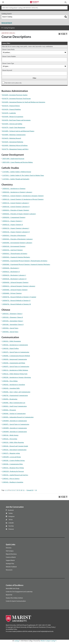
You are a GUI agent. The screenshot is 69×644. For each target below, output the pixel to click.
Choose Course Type (8, 63)
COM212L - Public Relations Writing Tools (15, 374)
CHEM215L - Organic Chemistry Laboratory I (16, 228)
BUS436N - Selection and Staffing (12, 124)
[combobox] (34, 8)
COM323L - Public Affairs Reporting (13, 442)
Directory (9, 548)
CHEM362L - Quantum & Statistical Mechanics (16, 257)
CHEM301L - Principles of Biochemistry (14, 235)
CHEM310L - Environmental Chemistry (14, 246)
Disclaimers (42, 627)
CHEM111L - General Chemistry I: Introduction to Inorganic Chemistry (23, 196)
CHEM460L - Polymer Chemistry (12, 293)
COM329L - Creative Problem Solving (13, 460)
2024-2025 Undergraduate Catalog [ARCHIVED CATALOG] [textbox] (20, 8)
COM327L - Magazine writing (11, 453)
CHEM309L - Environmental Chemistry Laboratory (17, 243)
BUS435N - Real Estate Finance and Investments (16, 120)
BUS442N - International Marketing (13, 142)
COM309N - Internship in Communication (15, 432)
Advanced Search (7, 23)
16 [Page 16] (36, 490)
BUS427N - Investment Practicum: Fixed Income (16, 99)
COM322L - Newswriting (10, 439)
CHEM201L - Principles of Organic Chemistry (16, 210)
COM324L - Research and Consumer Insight (15, 446)
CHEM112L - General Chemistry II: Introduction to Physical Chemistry (23, 199)
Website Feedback (11, 567)
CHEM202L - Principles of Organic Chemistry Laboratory (19, 214)
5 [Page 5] (12, 490)
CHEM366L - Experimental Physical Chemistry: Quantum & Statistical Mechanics (26, 264)
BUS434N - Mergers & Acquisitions (13, 117)
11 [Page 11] (24, 490)
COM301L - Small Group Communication (14, 406)
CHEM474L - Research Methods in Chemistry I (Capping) (19, 297)
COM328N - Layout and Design (12, 457)
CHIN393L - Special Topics (10, 332)
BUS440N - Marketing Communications (14, 135)
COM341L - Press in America (11, 479)
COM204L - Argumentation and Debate (14, 363)
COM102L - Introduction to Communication (15, 345)
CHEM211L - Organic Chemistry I (12, 221)
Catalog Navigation (9, 28)
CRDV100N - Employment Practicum (13, 159)
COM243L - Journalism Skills (11, 388)
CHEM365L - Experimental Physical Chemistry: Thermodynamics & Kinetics (25, 261)
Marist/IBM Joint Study (13, 588)
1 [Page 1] (5, 490)
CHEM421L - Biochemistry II (11, 272)
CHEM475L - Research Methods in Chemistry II (16, 301)
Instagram (11, 516)
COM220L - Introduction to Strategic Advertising (17, 377)
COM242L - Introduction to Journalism (14, 385)
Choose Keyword (7, 70)
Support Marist (10, 560)
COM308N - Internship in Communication (15, 428)
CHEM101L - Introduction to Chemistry (14, 189)
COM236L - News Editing (10, 381)
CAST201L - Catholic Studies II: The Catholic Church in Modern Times (23, 175)
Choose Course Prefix (8, 50)
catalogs (17, 641)
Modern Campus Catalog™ (49, 641)
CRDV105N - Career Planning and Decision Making (17, 162)
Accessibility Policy (11, 629)
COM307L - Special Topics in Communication (16, 424)
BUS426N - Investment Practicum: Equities (15, 95)
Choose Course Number (9, 56)
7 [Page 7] (16, 490)
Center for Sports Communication (16, 601)
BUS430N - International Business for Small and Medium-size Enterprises (24, 102)
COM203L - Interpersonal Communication (15, 359)
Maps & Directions (11, 554)
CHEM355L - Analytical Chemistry (13, 250)
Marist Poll (9, 595)
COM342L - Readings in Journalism (13, 482)
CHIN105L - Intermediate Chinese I (13, 321)
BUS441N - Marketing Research (12, 138)
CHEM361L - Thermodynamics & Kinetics (15, 254)
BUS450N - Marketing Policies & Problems (15, 145)
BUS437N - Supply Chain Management (14, 127)
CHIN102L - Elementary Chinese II (13, 317)
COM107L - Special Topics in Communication (16, 352)
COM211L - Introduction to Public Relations (15, 370)
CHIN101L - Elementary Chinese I (12, 314)
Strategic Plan (10, 564)
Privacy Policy (51, 627)
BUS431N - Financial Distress (11, 106)
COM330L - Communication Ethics (13, 464)
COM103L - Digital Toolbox (11, 348)
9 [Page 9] (19, 490)
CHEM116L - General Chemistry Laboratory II (16, 207)
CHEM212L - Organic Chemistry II (13, 225)
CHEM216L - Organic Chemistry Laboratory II (16, 232)
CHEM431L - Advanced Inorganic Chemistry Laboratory (19, 286)
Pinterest (11, 529)
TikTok (11, 520)
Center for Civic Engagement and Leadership (19, 592)
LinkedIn (11, 523)
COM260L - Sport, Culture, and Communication (16, 392)
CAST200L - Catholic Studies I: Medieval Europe (17, 172)
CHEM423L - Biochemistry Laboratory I (14, 275)
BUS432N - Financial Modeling (11, 109)
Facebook (11, 510)
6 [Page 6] (14, 490)
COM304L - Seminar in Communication (14, 414)
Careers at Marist (11, 557)
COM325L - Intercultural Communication (14, 450)
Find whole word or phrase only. (13, 83)
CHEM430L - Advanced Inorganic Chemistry (15, 282)
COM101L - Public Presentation (12, 341)
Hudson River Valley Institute (14, 598)
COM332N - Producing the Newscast (13, 471)
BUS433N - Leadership (9, 113)
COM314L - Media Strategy (10, 435)
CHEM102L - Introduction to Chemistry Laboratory (17, 192)
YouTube (11, 526)
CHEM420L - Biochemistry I (11, 268)
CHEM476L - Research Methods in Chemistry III (17, 304)
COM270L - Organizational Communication (15, 395)
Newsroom (9, 570)
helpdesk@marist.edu (47, 631)
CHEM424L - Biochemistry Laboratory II (14, 279)
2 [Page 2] (7, 490)
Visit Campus (10, 551)
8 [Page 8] (18, 490)
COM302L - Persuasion (9, 410)
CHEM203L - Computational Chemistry (14, 217)
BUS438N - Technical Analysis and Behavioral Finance (18, 131)
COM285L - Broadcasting (10, 399)
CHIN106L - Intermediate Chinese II (13, 325)
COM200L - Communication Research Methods (16, 356)
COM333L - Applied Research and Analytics (15, 475)
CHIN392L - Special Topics (10, 328)
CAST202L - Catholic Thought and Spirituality (16, 179)
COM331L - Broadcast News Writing (13, 468)
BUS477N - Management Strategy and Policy (15, 149)
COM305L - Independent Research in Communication (18, 417)
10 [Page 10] (21, 490)
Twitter (11, 513)
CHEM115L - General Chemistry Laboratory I (16, 203)
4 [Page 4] (11, 490)
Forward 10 (30, 490)
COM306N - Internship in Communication (15, 421)
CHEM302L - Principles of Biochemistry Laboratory (17, 239)
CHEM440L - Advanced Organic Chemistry (15, 290)
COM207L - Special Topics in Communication (16, 367)
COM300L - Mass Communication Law (14, 403)
